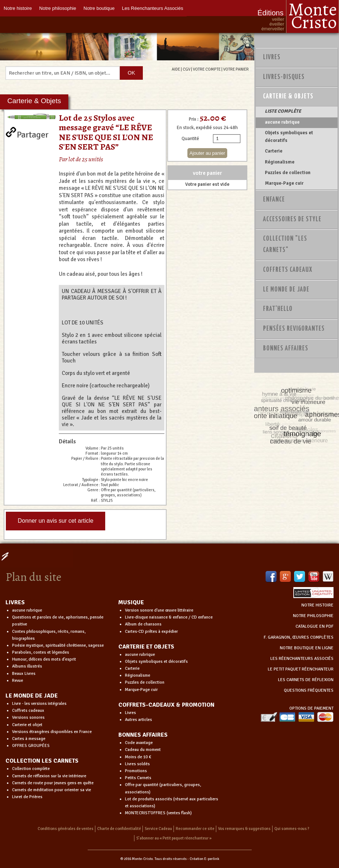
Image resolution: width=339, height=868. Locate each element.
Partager (33, 133)
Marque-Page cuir (284, 183)
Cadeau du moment (143, 750)
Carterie (274, 151)
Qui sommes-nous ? (292, 829)
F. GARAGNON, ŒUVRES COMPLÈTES (299, 637)
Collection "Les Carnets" (285, 245)
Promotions (136, 771)
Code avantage (139, 743)
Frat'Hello (278, 309)
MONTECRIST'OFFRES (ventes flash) (158, 813)
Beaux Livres (24, 674)
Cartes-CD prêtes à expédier (151, 632)
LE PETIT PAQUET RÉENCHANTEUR (301, 669)
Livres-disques (284, 77)
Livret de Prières (27, 797)
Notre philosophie (58, 8)
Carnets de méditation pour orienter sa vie (52, 790)
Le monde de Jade (286, 290)
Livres (272, 57)
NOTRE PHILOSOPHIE (313, 616)
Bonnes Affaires (286, 349)
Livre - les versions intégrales (39, 704)
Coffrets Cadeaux (288, 270)
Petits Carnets (138, 778)
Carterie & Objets (288, 97)
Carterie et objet (27, 725)
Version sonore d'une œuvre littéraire (159, 610)
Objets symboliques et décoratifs (289, 136)
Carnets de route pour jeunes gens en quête (53, 783)
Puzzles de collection (288, 173)
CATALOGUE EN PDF (315, 626)
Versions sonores (28, 717)
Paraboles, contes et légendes (41, 652)
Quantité (190, 139)
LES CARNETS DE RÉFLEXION (306, 680)
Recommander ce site (195, 829)
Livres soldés (137, 764)
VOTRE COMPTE (207, 69)
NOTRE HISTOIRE (317, 605)
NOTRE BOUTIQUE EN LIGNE (307, 648)
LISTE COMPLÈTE (283, 111)
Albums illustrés (27, 666)
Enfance (274, 200)
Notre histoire (18, 8)
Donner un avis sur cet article (55, 521)
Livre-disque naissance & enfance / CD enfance (169, 617)
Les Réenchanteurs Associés (153, 8)
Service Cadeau (158, 829)
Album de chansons (143, 624)
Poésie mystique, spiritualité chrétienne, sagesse (58, 645)
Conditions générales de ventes (66, 829)
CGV (186, 69)
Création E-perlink (204, 859)
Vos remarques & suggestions (244, 829)
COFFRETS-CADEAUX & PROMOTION (166, 705)
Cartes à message (29, 739)
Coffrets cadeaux (28, 711)
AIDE (176, 69)
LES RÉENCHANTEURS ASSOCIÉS (302, 659)
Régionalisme (280, 162)
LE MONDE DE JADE (32, 696)
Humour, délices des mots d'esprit (44, 659)
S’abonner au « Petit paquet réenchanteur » (174, 838)
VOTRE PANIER (236, 69)
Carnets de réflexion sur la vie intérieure (49, 776)
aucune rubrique (282, 122)
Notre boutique (99, 8)
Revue (18, 681)
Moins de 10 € (138, 757)
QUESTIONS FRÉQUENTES (309, 690)
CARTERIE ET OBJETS (146, 647)
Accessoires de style (292, 219)
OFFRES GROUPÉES (31, 746)
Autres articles (138, 720)
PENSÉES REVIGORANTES (294, 329)
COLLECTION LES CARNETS (42, 761)
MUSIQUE (131, 602)
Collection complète (31, 769)
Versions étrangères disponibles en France (52, 732)
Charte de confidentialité (119, 829)
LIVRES (15, 602)
